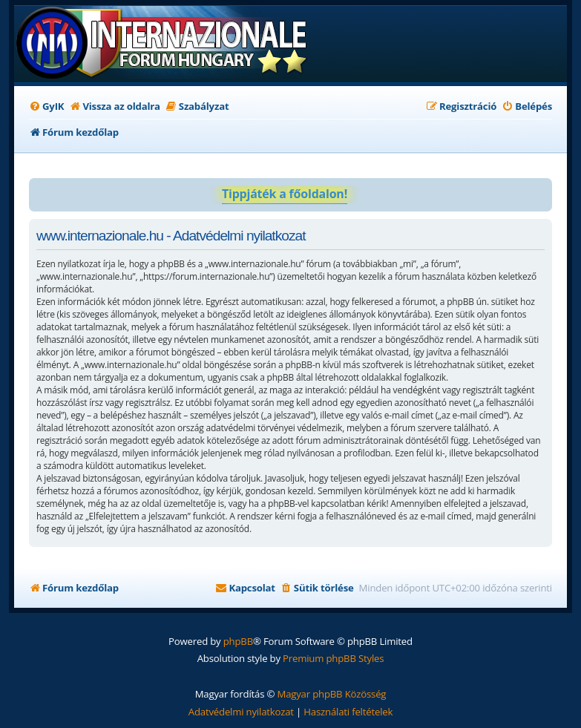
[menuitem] (46, 106)
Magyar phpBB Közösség (331, 694)
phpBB (238, 641)
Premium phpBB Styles (333, 658)
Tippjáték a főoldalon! (285, 194)
